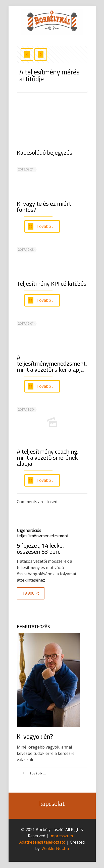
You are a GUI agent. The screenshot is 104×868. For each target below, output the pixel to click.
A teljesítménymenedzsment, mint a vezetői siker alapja (52, 363)
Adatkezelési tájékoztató (42, 842)
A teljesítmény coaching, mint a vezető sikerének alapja (48, 457)
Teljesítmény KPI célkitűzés (52, 283)
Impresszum (61, 836)
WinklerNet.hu (55, 848)
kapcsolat (52, 804)
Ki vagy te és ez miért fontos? (44, 206)
